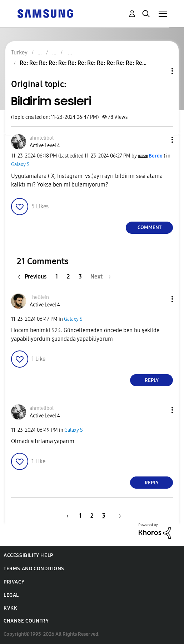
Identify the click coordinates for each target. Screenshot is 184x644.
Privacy (14, 582)
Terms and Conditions (34, 569)
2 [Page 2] (68, 277)
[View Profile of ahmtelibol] (42, 138)
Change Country (26, 621)
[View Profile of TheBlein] (39, 297)
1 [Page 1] (57, 277)
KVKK (10, 608)
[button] (160, 140)
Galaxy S (20, 164)
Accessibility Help (28, 555)
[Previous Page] (34, 277)
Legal (11, 595)
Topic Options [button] (160, 71)
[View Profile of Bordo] (156, 156)
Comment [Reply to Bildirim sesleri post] (150, 227)
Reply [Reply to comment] (152, 380)
